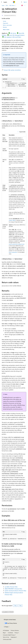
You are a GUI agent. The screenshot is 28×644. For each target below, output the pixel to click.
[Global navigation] (1, 2)
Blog (4, 633)
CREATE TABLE (12, 220)
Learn (3, 5)
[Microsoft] (14, 2)
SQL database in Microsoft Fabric (13, 37)
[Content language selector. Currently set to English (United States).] (10, 620)
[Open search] (22, 2)
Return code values (7, 25)
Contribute (10, 633)
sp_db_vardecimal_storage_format (17, 244)
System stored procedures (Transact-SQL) (15, 591)
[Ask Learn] (22, 5)
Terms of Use (6, 637)
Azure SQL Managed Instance (17, 35)
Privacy (16, 633)
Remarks (5, 27)
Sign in (25, 2)
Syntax (5, 21)
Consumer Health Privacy (9, 635)
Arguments (6, 23)
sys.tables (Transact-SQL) (11, 587)
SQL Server (12, 5)
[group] (14, 85)
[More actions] (25, 5)
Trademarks (13, 637)
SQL (7, 5)
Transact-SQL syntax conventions (12, 70)
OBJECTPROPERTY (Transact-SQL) (13, 589)
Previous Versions (15, 630)
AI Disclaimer (6, 630)
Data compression (13, 252)
